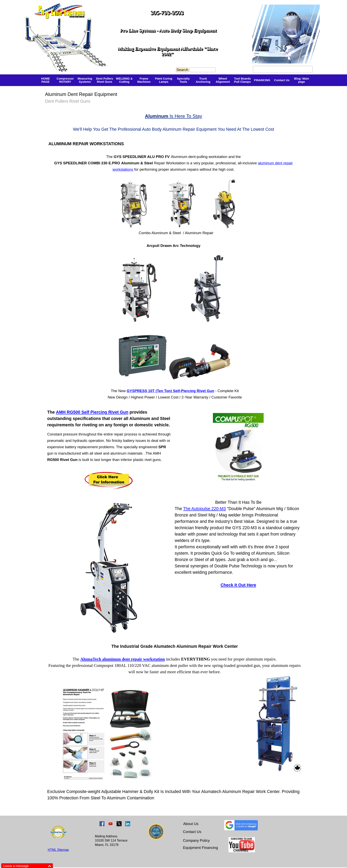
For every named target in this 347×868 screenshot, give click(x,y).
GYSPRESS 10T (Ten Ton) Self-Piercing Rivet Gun (171, 391)
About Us (191, 824)
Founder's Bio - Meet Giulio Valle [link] (283, 69)
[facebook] (102, 824)
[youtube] (111, 824)
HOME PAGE (46, 80)
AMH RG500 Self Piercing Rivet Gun (92, 412)
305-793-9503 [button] (167, 13)
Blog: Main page (302, 80)
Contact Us (282, 80)
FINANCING (262, 80)
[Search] (203, 70)
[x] (119, 824)
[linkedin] (128, 824)
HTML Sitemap (58, 850)
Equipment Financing (200, 848)
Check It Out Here (238, 585)
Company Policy (196, 840)
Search (182, 70)
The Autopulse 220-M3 (204, 509)
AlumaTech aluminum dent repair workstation (123, 659)
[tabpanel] (119, 71)
